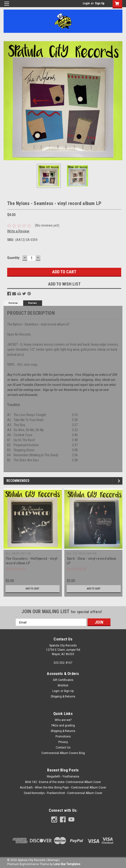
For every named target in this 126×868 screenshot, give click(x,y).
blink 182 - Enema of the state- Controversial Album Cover (63, 782)
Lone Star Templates (67, 864)
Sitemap (53, 860)
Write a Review (18, 231)
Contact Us (63, 748)
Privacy (63, 742)
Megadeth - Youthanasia (63, 777)
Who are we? (63, 720)
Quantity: (14, 258)
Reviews (33, 303)
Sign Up (100, 3)
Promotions (63, 737)
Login (86, 3)
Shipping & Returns (63, 697)
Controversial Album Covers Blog (63, 753)
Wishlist (63, 685)
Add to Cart (32, 589)
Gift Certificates (63, 680)
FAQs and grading (63, 725)
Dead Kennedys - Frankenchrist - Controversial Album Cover (63, 793)
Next (120, 481)
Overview (13, 303)
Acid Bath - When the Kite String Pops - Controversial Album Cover (63, 788)
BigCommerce (29, 864)
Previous (113, 481)
